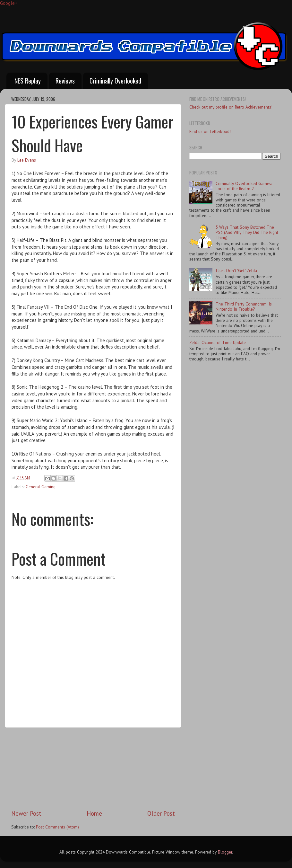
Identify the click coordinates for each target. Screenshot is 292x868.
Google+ (9, 3)
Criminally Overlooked (115, 81)
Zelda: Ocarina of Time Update (218, 342)
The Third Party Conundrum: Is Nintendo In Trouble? (244, 306)
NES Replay (28, 81)
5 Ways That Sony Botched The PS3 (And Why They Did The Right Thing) (247, 232)
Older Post (161, 813)
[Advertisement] (93, 768)
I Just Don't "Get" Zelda (236, 270)
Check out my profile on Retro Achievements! (231, 107)
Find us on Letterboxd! (210, 131)
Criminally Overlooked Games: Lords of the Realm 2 (244, 186)
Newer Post (26, 813)
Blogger (225, 852)
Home (94, 813)
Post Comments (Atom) (57, 827)
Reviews (65, 81)
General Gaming (41, 487)
